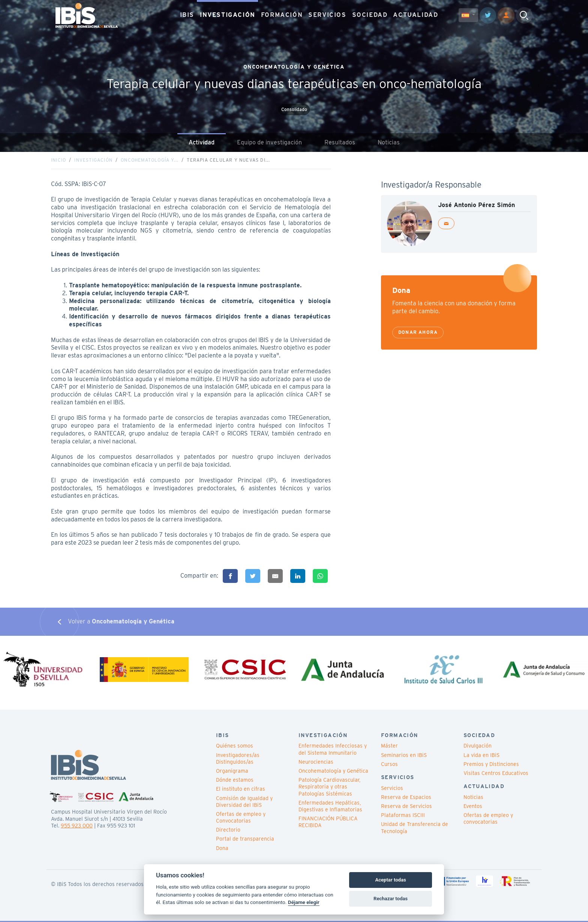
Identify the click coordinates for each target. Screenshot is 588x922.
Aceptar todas (390, 880)
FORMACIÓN (282, 15)
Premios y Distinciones (491, 765)
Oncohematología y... (150, 160)
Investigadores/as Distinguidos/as (238, 759)
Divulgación (478, 747)
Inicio (58, 160)
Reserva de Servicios (406, 807)
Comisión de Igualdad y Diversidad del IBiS (244, 802)
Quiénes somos (235, 747)
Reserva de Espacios (406, 798)
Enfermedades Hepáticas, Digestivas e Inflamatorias (330, 807)
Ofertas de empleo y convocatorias (488, 820)
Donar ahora (418, 333)
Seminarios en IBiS (404, 756)
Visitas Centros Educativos (496, 774)
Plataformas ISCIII (403, 816)
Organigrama (232, 772)
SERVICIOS (327, 15)
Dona (222, 849)
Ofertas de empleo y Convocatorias (241, 818)
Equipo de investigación (269, 142)
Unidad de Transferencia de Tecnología (415, 829)
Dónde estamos (235, 781)
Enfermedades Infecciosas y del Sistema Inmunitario (333, 750)
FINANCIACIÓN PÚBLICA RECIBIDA (328, 823)
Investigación (93, 160)
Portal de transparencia (245, 840)
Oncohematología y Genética (333, 772)
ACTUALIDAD (415, 15)
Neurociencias (316, 763)
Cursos (389, 765)
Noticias (389, 142)
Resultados (340, 142)
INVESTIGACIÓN (228, 15)
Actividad (202, 142)
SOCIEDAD (370, 15)
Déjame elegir (304, 902)
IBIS (187, 15)
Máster (389, 747)
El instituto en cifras (241, 790)
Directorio (228, 831)
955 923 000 (77, 827)
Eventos (473, 807)
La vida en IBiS (481, 756)
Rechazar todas (391, 899)
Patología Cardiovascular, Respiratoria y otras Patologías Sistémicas (329, 788)
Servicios (392, 789)
